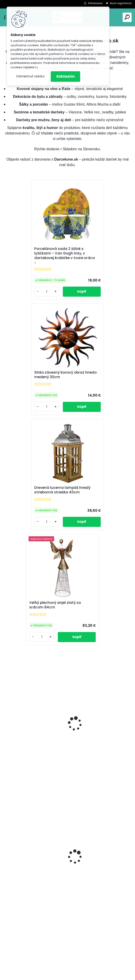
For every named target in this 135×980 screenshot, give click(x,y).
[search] (127, 17)
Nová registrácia (121, 3)
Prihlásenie (95, 3)
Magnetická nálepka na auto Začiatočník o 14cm (33, 653)
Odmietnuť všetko (30, 76)
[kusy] (17, 821)
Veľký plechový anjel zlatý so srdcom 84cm (98, 386)
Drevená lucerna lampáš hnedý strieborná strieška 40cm (30, 387)
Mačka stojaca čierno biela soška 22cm (30, 520)
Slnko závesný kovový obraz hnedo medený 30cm (97, 257)
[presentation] (6, 774)
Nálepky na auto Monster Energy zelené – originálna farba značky (96, 785)
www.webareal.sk (86, 976)
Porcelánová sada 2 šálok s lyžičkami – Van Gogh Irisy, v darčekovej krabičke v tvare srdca (32, 256)
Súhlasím (65, 76)
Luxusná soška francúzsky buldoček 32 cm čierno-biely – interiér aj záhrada (99, 521)
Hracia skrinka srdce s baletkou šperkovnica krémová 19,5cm (34, 787)
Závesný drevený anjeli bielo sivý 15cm (98, 653)
